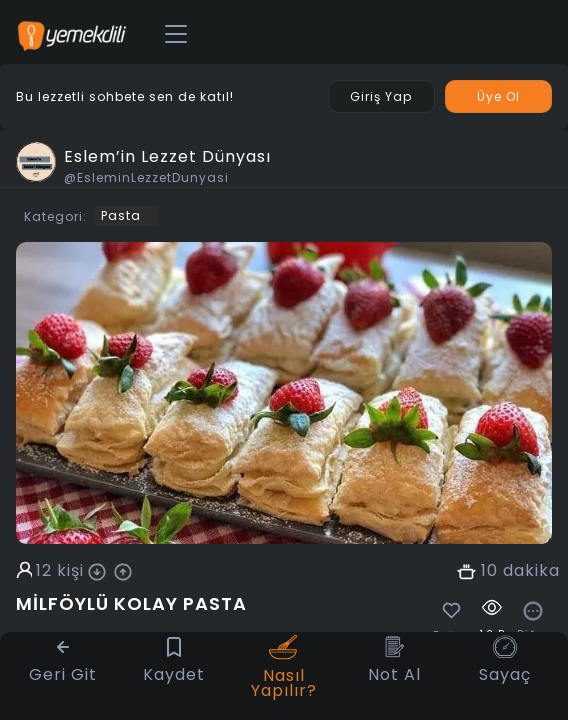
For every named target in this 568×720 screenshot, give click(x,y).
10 (489, 571)
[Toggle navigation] (176, 35)
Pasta (121, 215)
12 (44, 571)
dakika (531, 571)
